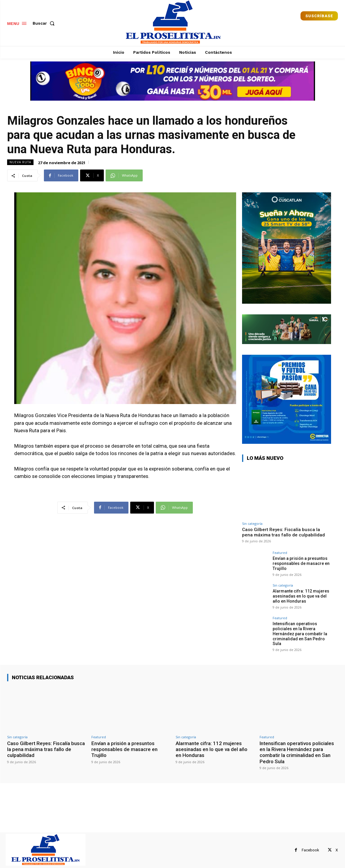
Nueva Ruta (20, 162)
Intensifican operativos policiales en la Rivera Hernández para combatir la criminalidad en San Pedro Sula (300, 634)
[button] (45, 23)
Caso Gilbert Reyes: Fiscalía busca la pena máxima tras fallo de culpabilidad (283, 532)
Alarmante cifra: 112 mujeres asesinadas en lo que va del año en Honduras (301, 596)
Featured (280, 553)
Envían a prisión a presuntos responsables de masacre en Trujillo (301, 563)
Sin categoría (252, 524)
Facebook (310, 850)
